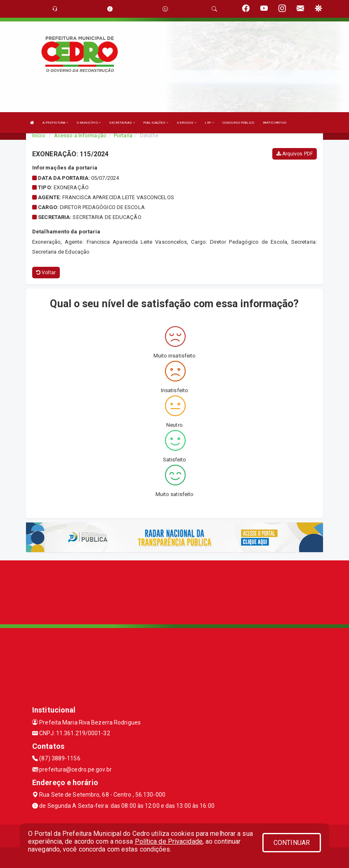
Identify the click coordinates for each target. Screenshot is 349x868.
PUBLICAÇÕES (156, 123)
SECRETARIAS (122, 123)
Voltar (46, 273)
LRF (209, 123)
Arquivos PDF (295, 154)
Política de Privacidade (169, 841)
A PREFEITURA (55, 123)
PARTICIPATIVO (275, 123)
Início (39, 135)
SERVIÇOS (186, 123)
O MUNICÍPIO (89, 123)
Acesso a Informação (80, 135)
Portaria (123, 135)
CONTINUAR (292, 843)
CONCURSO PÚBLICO (238, 123)
